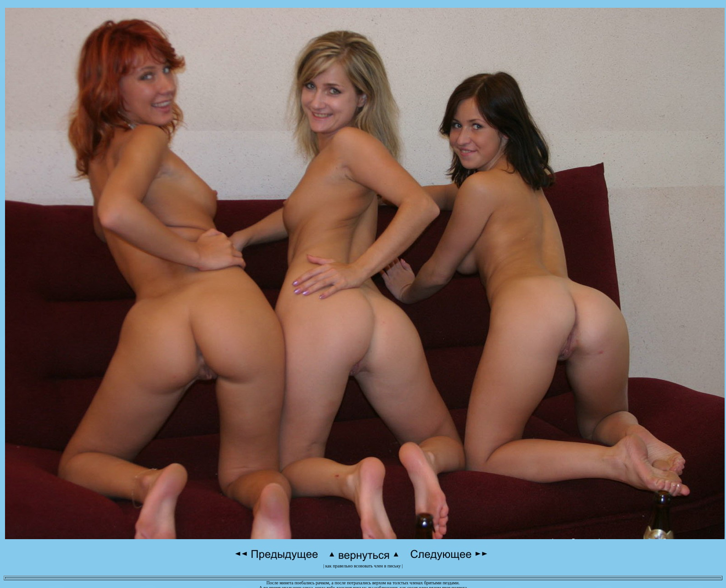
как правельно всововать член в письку (363, 566)
